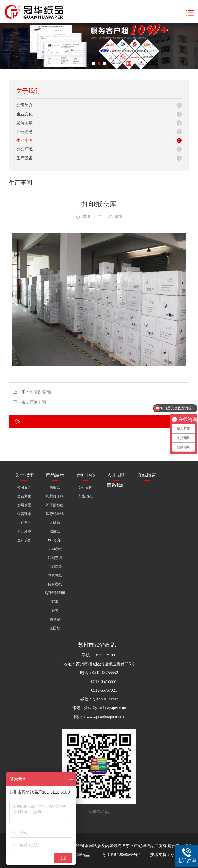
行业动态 (86, 496)
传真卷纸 (55, 584)
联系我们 (116, 485)
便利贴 (55, 619)
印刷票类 (55, 567)
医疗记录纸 (55, 514)
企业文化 (25, 114)
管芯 (55, 611)
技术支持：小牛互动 (169, 855)
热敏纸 (55, 487)
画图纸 (55, 628)
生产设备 (25, 158)
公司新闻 (86, 487)
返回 (177, 421)
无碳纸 (55, 523)
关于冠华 (24, 475)
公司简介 (25, 105)
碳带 (55, 602)
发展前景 (25, 123)
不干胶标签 (55, 505)
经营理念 (25, 132)
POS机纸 (55, 540)
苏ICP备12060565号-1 (122, 855)
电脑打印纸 (55, 496)
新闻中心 (86, 475)
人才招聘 (116, 475)
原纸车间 (38, 402)
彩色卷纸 (55, 575)
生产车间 (25, 140)
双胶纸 (55, 531)
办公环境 (25, 149)
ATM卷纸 (55, 549)
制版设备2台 (41, 392)
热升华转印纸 (55, 593)
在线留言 (147, 475)
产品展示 (55, 475)
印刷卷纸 (55, 558)
